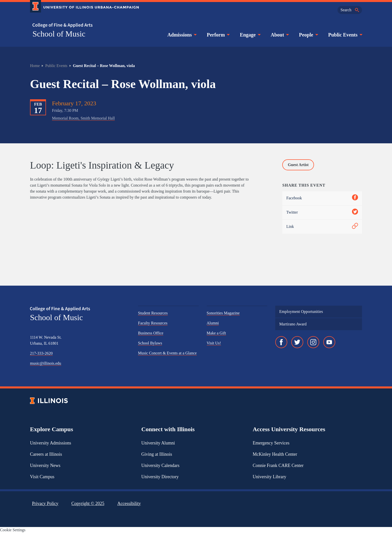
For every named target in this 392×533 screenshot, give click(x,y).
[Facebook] (281, 342)
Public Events (345, 35)
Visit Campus (42, 477)
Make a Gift (216, 333)
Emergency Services (271, 443)
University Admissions (51, 443)
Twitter (322, 212)
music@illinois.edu (46, 363)
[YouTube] (329, 342)
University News (45, 465)
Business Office (151, 333)
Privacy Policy (45, 503)
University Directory (160, 477)
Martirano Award (293, 324)
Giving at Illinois (157, 454)
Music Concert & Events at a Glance (167, 353)
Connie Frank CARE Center (278, 465)
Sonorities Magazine (223, 313)
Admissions (181, 35)
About (279, 35)
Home (35, 66)
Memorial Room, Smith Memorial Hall (83, 118)
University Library (269, 477)
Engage (250, 35)
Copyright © (88, 503)
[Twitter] (297, 342)
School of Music (59, 34)
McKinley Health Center (275, 454)
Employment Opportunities (301, 312)
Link (322, 227)
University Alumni (158, 443)
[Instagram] (313, 342)
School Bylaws (150, 343)
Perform (218, 35)
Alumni (213, 323)
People (308, 35)
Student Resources (153, 313)
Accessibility (129, 503)
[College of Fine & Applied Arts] (82, 25)
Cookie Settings (13, 530)
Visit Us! (214, 343)
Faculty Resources (153, 323)
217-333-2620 (41, 353)
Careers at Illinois (46, 454)
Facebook (322, 198)
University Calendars (160, 465)
